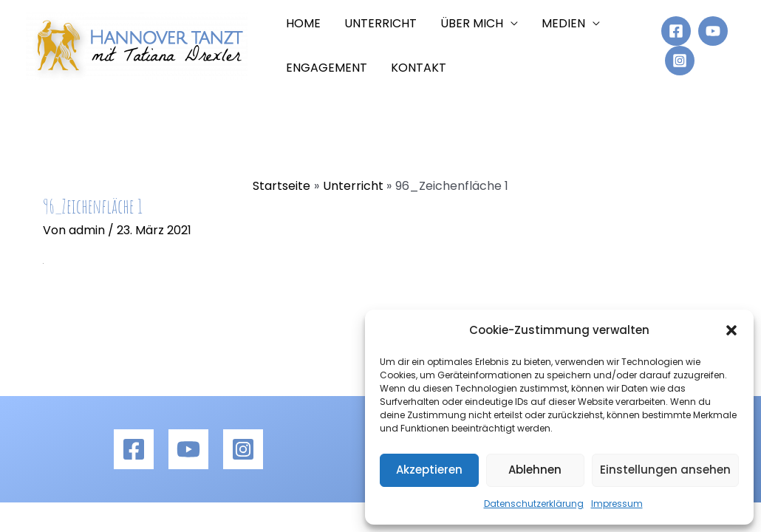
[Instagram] (680, 61)
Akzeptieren (429, 470)
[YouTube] (713, 31)
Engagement (327, 68)
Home (303, 23)
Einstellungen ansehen (665, 470)
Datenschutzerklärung (534, 504)
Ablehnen (535, 470)
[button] (731, 330)
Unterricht (380, 23)
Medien (563, 23)
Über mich (472, 23)
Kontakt (419, 68)
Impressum (617, 504)
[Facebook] (676, 31)
